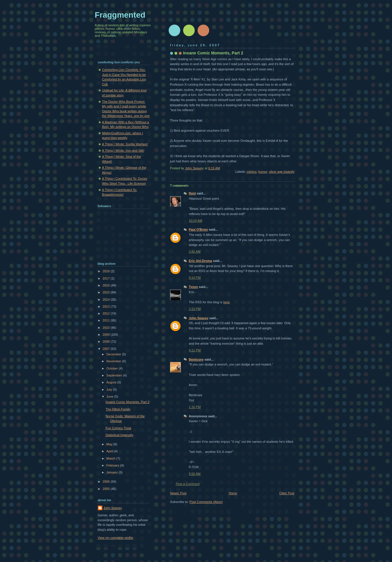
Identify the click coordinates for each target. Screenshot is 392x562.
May (110, 444)
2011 (107, 320)
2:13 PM (195, 309)
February (113, 465)
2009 (107, 335)
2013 (107, 306)
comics (251, 172)
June (110, 396)
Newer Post (178, 493)
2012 (107, 313)
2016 (107, 285)
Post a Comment (188, 484)
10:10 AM (196, 221)
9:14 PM (195, 278)
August (112, 382)
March (111, 458)
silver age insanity (282, 172)
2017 (107, 278)
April (110, 451)
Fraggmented (120, 15)
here (227, 302)
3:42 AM (195, 251)
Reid (192, 193)
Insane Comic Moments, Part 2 (128, 402)
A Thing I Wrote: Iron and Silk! (123, 150)
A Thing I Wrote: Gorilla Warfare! (125, 144)
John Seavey (199, 318)
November (114, 361)
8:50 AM (195, 474)
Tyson (194, 287)
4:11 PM (195, 350)
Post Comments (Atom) (206, 502)
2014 (107, 300)
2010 (107, 328)
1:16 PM (195, 407)
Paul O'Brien (198, 229)
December (114, 354)
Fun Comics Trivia (118, 428)
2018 (107, 271)
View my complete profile (116, 538)
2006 (107, 482)
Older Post (287, 493)
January (113, 472)
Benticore (196, 359)
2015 (107, 292)
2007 (107, 349)
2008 (107, 341)
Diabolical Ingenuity (119, 435)
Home (233, 493)
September (115, 375)
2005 (107, 489)
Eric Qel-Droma (200, 261)
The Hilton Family (118, 409)
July (110, 390)
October (113, 368)
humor (263, 172)
